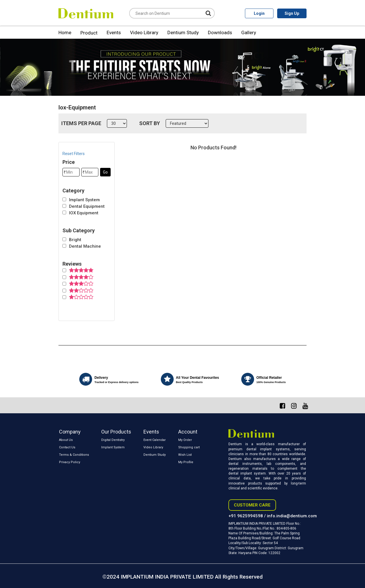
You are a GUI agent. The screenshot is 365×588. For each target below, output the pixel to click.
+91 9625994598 (246, 516)
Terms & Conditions (74, 455)
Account (188, 432)
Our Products (116, 432)
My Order (185, 440)
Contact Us (67, 447)
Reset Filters (74, 154)
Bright (75, 240)
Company (70, 432)
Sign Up (292, 13)
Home (65, 32)
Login (259, 13)
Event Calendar (155, 440)
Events (114, 32)
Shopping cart (189, 447)
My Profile (186, 462)
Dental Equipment (87, 206)
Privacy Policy (70, 462)
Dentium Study (183, 32)
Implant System (84, 200)
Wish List (185, 455)
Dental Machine (85, 246)
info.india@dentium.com (292, 516)
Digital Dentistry (113, 440)
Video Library (144, 32)
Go (105, 172)
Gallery (249, 32)
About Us (66, 440)
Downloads (220, 32)
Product (89, 33)
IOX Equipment (84, 213)
